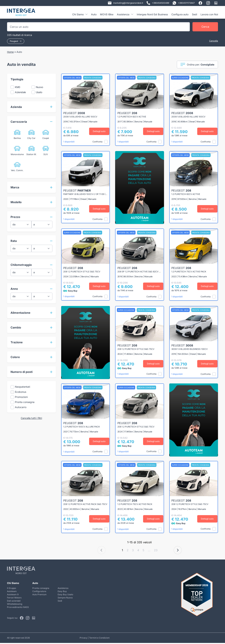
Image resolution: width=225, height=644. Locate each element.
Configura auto (180, 14)
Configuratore (39, 592)
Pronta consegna (41, 589)
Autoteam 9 (13, 595)
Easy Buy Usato (65, 595)
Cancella (214, 41)
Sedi (195, 14)
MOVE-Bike (107, 14)
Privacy (83, 639)
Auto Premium (39, 595)
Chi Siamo (80, 14)
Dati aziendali (14, 602)
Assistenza (125, 14)
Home (10, 52)
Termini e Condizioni (99, 639)
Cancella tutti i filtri (31, 418)
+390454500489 (158, 3)
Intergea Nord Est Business (152, 14)
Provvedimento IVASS (18, 608)
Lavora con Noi (209, 14)
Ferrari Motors (14, 598)
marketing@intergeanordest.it (126, 3)
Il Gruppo (12, 589)
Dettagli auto (98, 131)
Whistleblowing (15, 605)
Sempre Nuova (65, 598)
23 (156, 551)
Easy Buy (62, 592)
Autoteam (12, 592)
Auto (94, 14)
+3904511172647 (184, 3)
